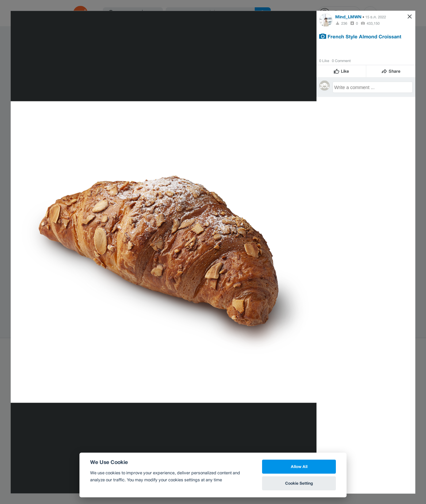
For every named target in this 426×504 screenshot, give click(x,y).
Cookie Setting (299, 483)
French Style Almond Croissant (364, 36)
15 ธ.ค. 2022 (376, 17)
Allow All (299, 466)
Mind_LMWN (348, 17)
